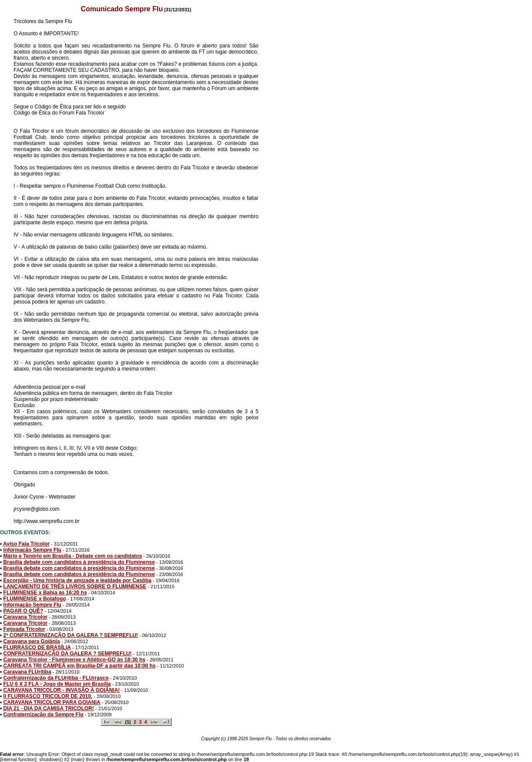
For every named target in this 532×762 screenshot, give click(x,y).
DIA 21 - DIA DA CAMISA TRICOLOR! (49, 708)
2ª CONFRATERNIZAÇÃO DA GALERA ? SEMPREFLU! (71, 635)
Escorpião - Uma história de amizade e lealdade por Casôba (77, 580)
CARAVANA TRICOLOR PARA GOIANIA (52, 702)
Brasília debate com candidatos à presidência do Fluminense (79, 562)
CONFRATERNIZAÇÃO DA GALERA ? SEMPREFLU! (68, 654)
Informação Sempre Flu (32, 550)
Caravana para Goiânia (32, 641)
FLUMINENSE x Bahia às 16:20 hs (45, 593)
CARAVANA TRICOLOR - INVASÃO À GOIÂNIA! (62, 690)
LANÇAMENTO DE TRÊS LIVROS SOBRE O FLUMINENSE (75, 587)
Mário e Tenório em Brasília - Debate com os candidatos (73, 556)
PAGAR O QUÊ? (24, 611)
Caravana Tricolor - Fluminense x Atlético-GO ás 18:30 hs (74, 660)
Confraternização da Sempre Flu (44, 715)
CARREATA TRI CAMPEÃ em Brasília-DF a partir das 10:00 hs (80, 666)
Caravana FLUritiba (27, 672)
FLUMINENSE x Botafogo (35, 599)
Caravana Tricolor (25, 617)
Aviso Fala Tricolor (26, 544)
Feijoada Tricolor (24, 629)
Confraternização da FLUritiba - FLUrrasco (56, 678)
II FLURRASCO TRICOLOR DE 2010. (48, 696)
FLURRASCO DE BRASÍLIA (37, 647)
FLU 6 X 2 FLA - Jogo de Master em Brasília (57, 684)
